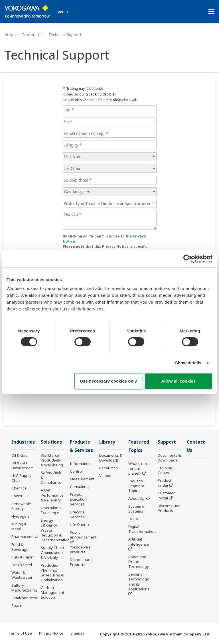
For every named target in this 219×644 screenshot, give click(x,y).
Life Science (80, 525)
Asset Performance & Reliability (52, 495)
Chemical (19, 488)
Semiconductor (24, 598)
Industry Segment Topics (136, 486)
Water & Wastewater (22, 575)
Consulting (79, 487)
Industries (23, 442)
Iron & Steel (22, 565)
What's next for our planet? (139, 468)
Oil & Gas (19, 455)
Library (107, 442)
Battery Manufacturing (24, 588)
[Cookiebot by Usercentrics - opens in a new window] (187, 259)
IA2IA (133, 519)
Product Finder (164, 483)
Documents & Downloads (111, 458)
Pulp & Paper (23, 557)
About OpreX (139, 498)
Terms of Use (20, 633)
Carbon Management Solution (52, 592)
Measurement (82, 479)
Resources (109, 468)
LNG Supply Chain (21, 478)
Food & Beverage (20, 547)
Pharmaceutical (25, 537)
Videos (105, 476)
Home (10, 35)
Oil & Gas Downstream (23, 465)
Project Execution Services (78, 499)
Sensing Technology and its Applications (139, 581)
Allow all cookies (178, 381)
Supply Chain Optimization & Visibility (52, 552)
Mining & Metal (19, 526)
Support (167, 442)
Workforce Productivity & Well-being (52, 460)
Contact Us (32, 35)
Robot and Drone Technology (139, 562)
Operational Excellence (51, 510)
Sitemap (78, 633)
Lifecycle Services (77, 514)
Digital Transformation (142, 529)
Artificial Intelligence (139, 542)
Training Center (165, 470)
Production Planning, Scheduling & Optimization (52, 573)
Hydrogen (20, 516)
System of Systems (137, 509)
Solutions (51, 442)
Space (17, 606)
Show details (188, 363)
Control (76, 471)
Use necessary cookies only (108, 381)
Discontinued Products (81, 562)
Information (80, 464)
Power (17, 496)
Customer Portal (166, 495)
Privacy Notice (51, 633)
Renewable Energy (21, 506)
